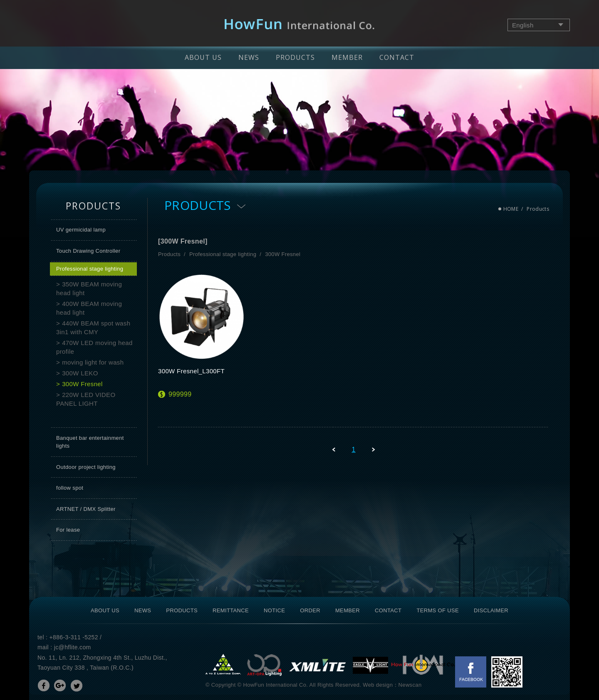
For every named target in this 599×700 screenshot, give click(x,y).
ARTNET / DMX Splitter (86, 509)
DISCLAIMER (491, 610)
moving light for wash (93, 362)
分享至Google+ (60, 685)
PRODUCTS (295, 57)
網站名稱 (300, 24)
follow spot (70, 488)
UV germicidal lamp (81, 230)
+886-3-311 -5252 (74, 637)
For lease (68, 530)
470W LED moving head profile (94, 347)
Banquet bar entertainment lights (90, 442)
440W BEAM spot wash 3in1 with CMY (93, 328)
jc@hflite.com (73, 647)
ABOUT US (203, 57)
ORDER (310, 610)
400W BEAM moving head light (89, 308)
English (523, 25)
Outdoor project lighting (86, 467)
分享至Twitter (77, 685)
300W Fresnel (82, 384)
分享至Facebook (44, 685)
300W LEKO (80, 373)
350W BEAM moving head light (89, 288)
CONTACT (397, 57)
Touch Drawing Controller (88, 251)
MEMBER (347, 57)
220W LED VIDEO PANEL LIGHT (86, 399)
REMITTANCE (231, 610)
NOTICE (274, 610)
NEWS (249, 57)
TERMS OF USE (438, 610)
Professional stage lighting (90, 269)
